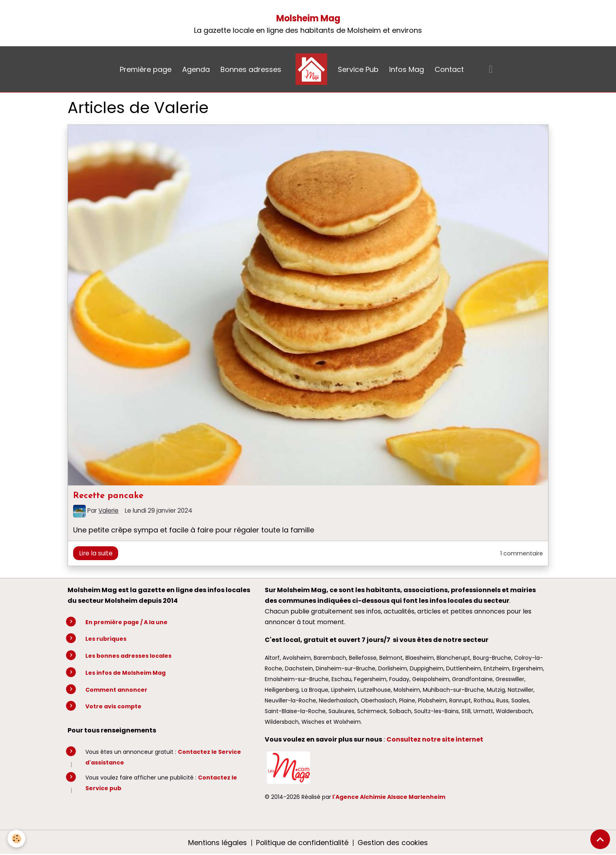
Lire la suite (96, 553)
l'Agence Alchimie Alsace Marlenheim (389, 797)
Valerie (108, 511)
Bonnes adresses (251, 69)
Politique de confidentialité (302, 843)
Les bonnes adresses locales (128, 656)
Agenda (196, 69)
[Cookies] (17, 839)
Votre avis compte (113, 706)
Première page (146, 69)
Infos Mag (407, 69)
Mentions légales (217, 843)
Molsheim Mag (308, 18)
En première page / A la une (126, 622)
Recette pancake (108, 496)
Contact (449, 69)
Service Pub (358, 69)
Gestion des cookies (394, 843)
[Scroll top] (600, 839)
